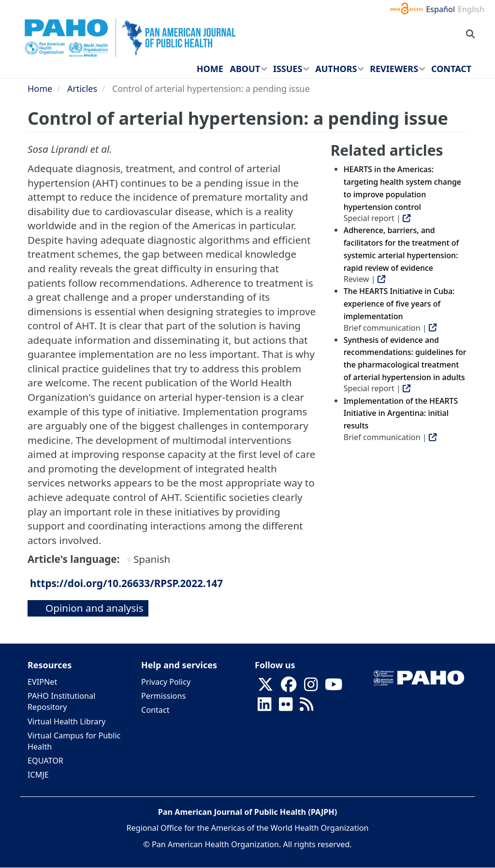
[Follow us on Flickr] (286, 707)
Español (440, 9)
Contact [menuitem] (451, 69)
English (471, 9)
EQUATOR (45, 761)
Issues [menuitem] (288, 69)
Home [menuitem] (210, 69)
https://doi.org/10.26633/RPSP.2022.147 (126, 583)
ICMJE (38, 775)
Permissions (163, 696)
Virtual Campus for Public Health (74, 741)
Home (40, 88)
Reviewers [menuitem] (394, 69)
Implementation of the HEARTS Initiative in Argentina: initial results (401, 413)
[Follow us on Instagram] (311, 688)
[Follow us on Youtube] (334, 688)
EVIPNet (42, 682)
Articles (82, 88)
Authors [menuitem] (336, 69)
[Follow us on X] (265, 688)
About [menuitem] (245, 69)
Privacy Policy (166, 682)
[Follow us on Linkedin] (264, 707)
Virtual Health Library (66, 721)
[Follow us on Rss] (306, 707)
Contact (155, 710)
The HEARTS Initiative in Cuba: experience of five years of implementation (399, 303)
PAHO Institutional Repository (61, 701)
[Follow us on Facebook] (289, 688)
